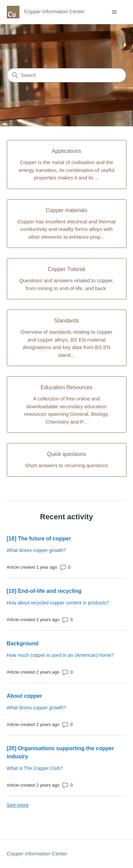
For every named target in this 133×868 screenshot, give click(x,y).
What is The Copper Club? (35, 768)
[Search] (66, 75)
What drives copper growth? (36, 550)
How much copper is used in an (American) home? (60, 655)
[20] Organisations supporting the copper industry (61, 752)
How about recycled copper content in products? (58, 603)
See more (18, 805)
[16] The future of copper (39, 539)
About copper (25, 696)
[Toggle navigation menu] (114, 12)
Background (23, 643)
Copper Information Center (37, 854)
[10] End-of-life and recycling (44, 591)
